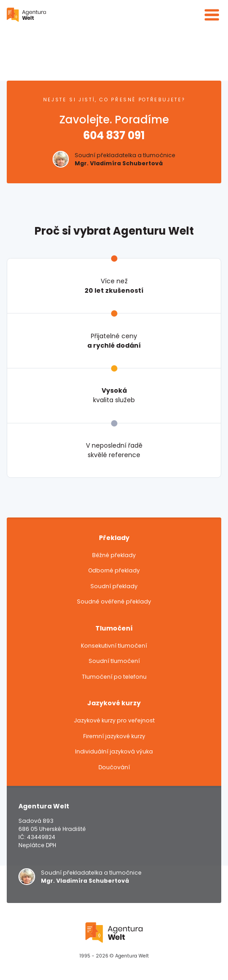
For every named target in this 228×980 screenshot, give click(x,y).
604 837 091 (114, 135)
